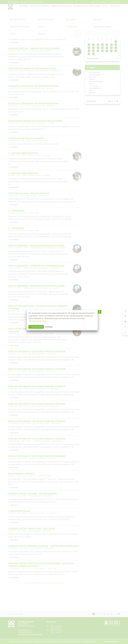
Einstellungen (54, 327)
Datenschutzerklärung (37, 321)
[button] (100, 312)
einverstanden (38, 327)
